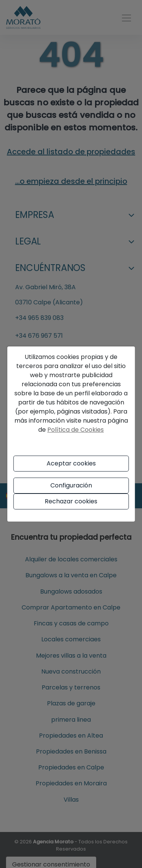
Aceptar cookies (71, 463)
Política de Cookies (76, 430)
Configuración (71, 485)
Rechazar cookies (71, 501)
